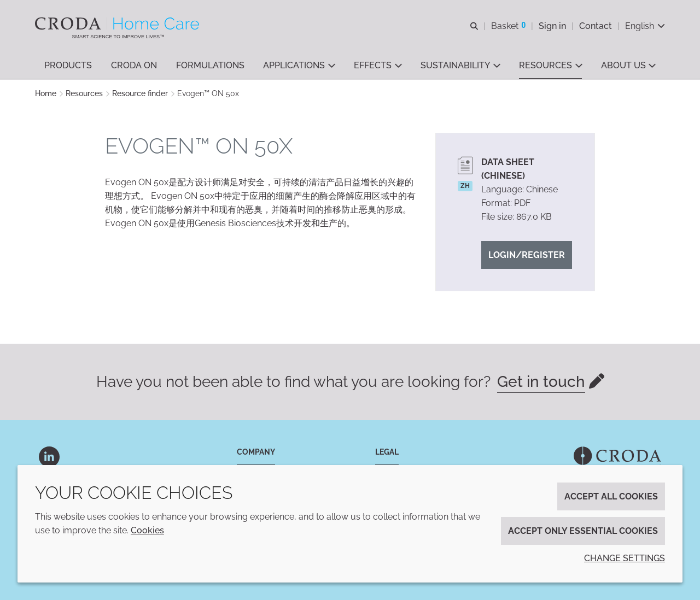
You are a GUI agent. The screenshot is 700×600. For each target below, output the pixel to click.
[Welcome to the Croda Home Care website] (118, 23)
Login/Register (527, 255)
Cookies (147, 530)
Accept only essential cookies (583, 531)
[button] (68, 66)
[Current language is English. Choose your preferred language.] (645, 26)
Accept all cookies (611, 496)
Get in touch (541, 382)
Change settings (625, 558)
